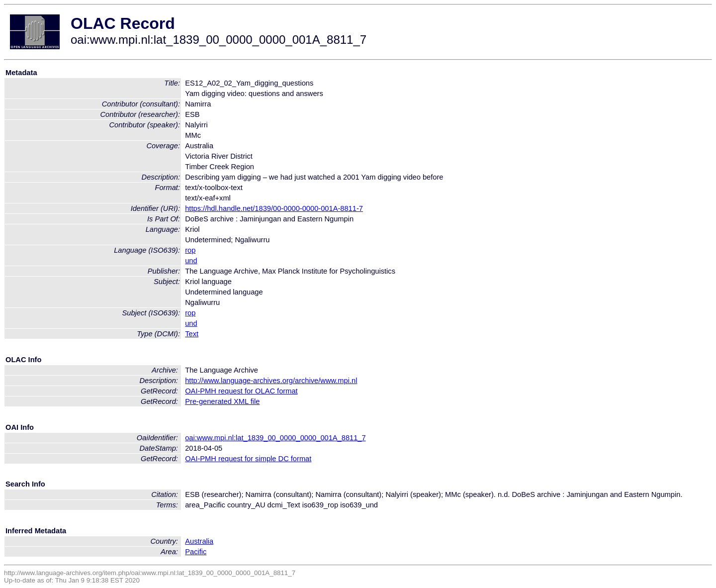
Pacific (196, 552)
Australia (199, 541)
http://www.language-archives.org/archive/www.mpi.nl (271, 381)
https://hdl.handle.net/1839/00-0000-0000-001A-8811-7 (274, 208)
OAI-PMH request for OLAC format (241, 391)
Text (192, 334)
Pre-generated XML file (222, 401)
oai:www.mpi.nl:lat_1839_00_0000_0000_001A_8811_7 (275, 438)
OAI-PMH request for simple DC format (248, 459)
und (191, 261)
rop (190, 250)
